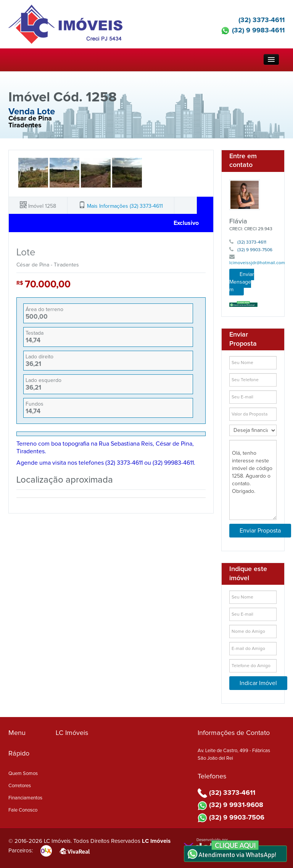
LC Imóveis (156, 841)
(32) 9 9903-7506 (251, 250)
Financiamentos (25, 798)
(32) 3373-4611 (256, 20)
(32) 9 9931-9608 (230, 805)
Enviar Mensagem (242, 282)
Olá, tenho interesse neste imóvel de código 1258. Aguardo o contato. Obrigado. (253, 480)
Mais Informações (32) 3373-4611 (125, 206)
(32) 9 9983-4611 (253, 30)
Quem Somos (23, 774)
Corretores (20, 786)
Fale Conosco (23, 810)
